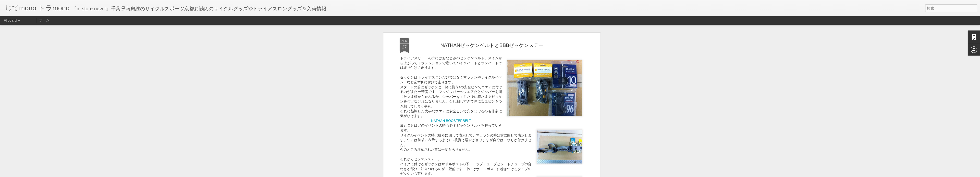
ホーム (44, 20)
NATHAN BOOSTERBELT (451, 94)
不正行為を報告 (520, 174)
